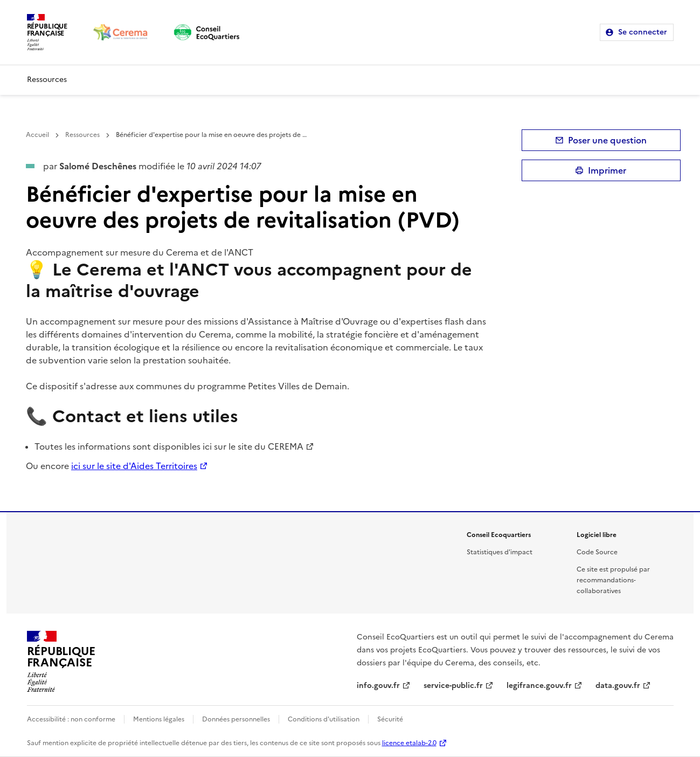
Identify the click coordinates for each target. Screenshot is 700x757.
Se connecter (643, 32)
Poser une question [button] (607, 140)
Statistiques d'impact (500, 552)
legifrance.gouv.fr (539, 686)
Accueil (37, 135)
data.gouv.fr (618, 686)
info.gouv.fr (378, 686)
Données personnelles (236, 719)
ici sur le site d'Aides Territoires (134, 466)
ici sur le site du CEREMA (253, 446)
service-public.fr (453, 686)
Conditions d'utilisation (324, 719)
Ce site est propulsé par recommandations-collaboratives (613, 580)
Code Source (597, 552)
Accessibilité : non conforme (71, 719)
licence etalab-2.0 (409, 743)
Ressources (47, 80)
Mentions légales (159, 719)
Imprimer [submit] (607, 170)
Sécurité (390, 719)
